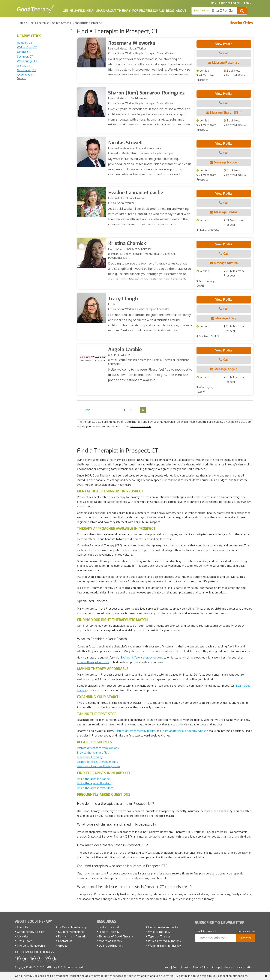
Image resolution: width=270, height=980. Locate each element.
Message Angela (224, 369)
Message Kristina (224, 263)
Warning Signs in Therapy (164, 946)
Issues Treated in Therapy (165, 941)
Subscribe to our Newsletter (237, 967)
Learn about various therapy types (99, 766)
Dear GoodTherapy (111, 946)
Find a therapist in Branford (94, 783)
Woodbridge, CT (27, 61)
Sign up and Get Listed (225, 3)
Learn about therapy (90, 757)
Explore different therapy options (142, 657)
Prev (87, 410)
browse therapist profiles (93, 662)
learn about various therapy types (183, 731)
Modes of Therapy (110, 941)
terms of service (141, 426)
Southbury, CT (26, 75)
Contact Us (65, 941)
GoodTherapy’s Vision (31, 932)
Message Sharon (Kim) (224, 112)
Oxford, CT (24, 52)
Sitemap (215, 967)
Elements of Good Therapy (116, 936)
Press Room (25, 941)
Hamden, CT (25, 43)
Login (248, 3)
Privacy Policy (200, 967)
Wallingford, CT (27, 47)
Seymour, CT (25, 57)
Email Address (206, 931)
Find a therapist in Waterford (95, 788)
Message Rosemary (224, 63)
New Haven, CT (27, 70)
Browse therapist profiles (93, 753)
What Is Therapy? (159, 932)
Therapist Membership (31, 946)
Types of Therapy (159, 936)
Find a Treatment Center (163, 927)
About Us (23, 927)
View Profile (224, 44)
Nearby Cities (241, 23)
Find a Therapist (109, 927)
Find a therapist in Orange (93, 779)
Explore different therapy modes (135, 731)
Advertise (23, 936)
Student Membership (71, 932)
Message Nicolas (224, 162)
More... (22, 78)
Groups (63, 946)
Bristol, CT (24, 66)
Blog (170, 11)
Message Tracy (224, 318)
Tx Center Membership (72, 927)
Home (167, 967)
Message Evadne (224, 212)
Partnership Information (73, 936)
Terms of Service (181, 967)
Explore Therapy (109, 932)
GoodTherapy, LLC (52, 967)
